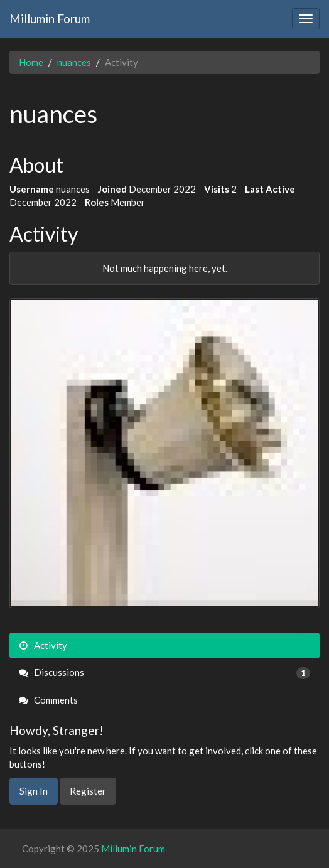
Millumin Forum (50, 19)
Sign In (34, 791)
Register (88, 791)
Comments (48, 700)
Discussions (164, 672)
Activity (43, 645)
